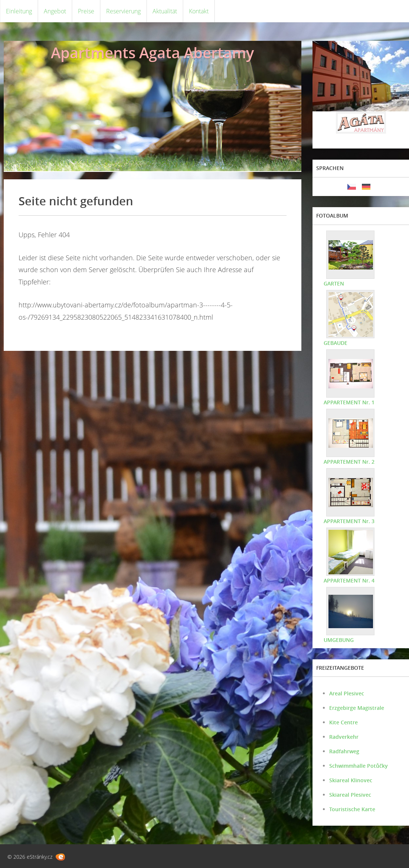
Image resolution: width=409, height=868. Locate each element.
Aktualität (165, 11)
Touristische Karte (352, 809)
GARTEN (334, 283)
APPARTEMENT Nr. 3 (349, 521)
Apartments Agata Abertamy (152, 53)
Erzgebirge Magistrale (357, 708)
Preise (86, 11)
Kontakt (199, 11)
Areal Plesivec (347, 693)
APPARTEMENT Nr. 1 (349, 402)
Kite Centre (343, 722)
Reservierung (123, 11)
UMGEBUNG (339, 640)
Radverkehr (344, 737)
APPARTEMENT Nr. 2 (349, 462)
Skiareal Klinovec (351, 780)
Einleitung (19, 11)
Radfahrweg (344, 751)
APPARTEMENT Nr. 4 (349, 580)
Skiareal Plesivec (350, 795)
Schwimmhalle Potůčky (359, 766)
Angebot (55, 11)
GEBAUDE (336, 343)
